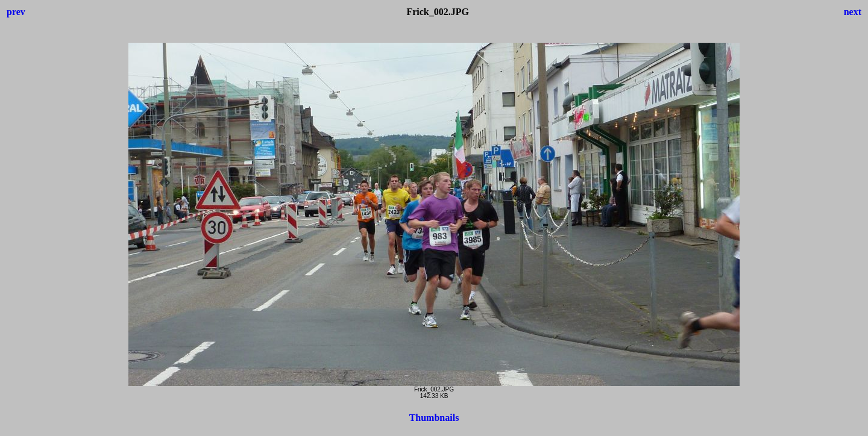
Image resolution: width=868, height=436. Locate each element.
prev (16, 12)
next (853, 12)
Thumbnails (434, 418)
